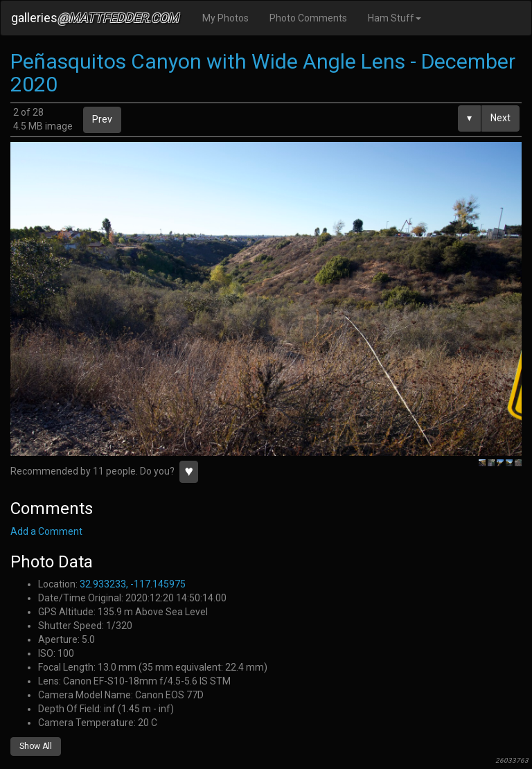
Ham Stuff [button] (394, 18)
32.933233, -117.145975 (133, 584)
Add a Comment (46, 531)
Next (500, 118)
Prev (102, 119)
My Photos (225, 18)
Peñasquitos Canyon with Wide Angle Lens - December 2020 (263, 73)
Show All (36, 746)
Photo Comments (308, 18)
